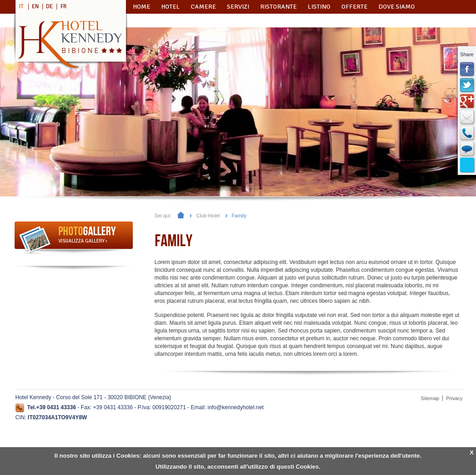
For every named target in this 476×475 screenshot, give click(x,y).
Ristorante (278, 7)
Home (141, 7)
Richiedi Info (160, 20)
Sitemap (430, 398)
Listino (319, 7)
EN (35, 7)
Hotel (170, 7)
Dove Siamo (397, 7)
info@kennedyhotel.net (236, 407)
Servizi (238, 7)
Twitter (467, 85)
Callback (467, 133)
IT (21, 7)
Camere (203, 7)
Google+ (467, 101)
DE (50, 7)
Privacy (454, 398)
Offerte (354, 7)
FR (64, 7)
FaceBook (467, 69)
